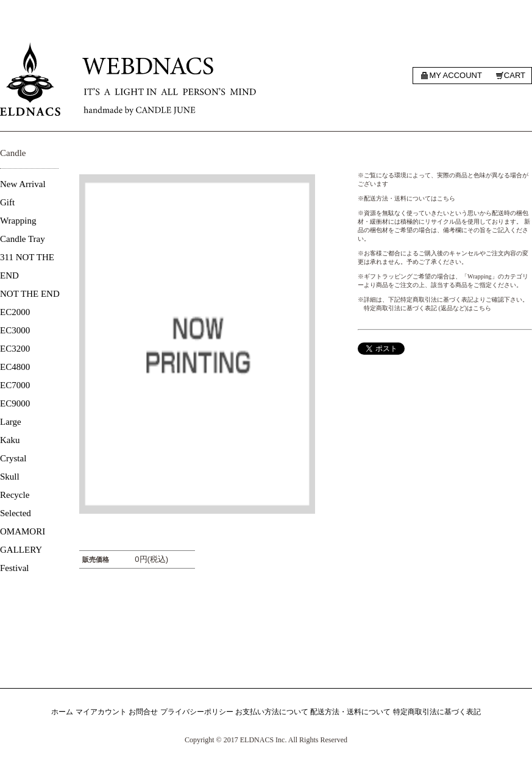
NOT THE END (30, 294)
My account (455, 75)
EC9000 (15, 403)
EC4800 (15, 367)
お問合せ (143, 712)
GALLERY (21, 550)
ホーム (62, 712)
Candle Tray (23, 239)
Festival (15, 568)
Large (11, 422)
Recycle (15, 495)
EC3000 (15, 330)
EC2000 (15, 312)
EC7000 (15, 385)
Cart (515, 75)
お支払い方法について (272, 712)
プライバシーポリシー (197, 712)
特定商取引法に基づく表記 (437, 712)
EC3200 (15, 349)
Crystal (13, 458)
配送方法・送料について (350, 712)
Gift (7, 202)
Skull (10, 477)
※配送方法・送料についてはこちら (406, 198)
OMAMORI (23, 531)
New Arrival (23, 184)
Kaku (10, 440)
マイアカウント (101, 712)
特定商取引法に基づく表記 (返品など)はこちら (427, 308)
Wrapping (18, 221)
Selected (16, 513)
